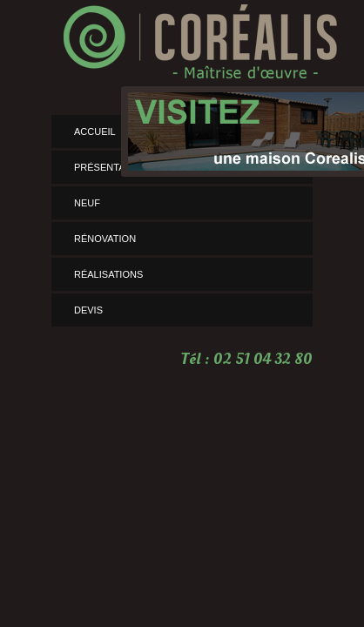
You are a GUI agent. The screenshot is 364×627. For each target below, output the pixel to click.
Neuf (87, 203)
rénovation (105, 239)
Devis (88, 310)
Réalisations (108, 274)
